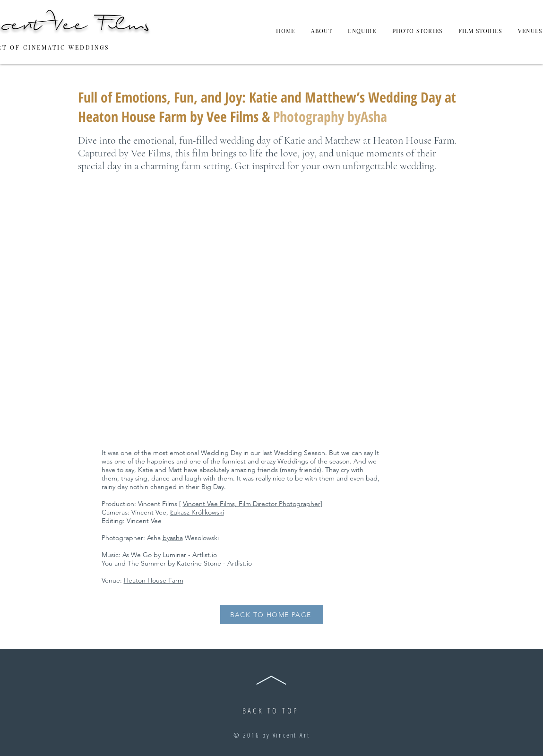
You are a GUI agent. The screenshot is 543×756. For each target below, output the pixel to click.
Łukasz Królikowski (197, 512)
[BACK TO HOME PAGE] (272, 615)
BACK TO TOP (271, 711)
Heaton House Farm (154, 580)
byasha (173, 538)
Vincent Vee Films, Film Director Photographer (252, 504)
